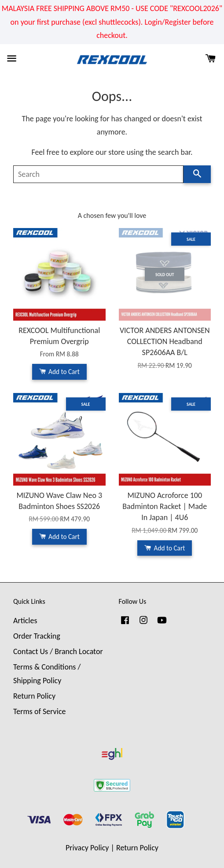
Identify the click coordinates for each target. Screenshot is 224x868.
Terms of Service (39, 711)
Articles (25, 621)
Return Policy (34, 696)
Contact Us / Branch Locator (58, 651)
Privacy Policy (87, 848)
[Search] (98, 174)
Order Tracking (37, 636)
